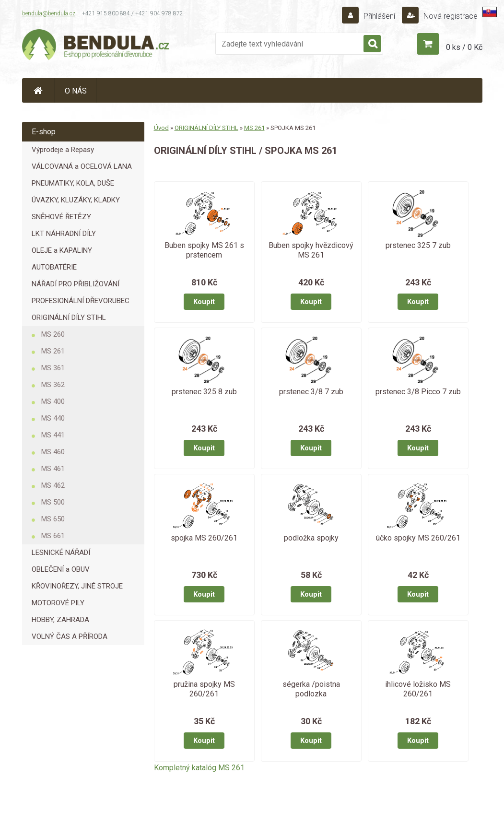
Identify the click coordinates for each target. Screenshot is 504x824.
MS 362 (53, 385)
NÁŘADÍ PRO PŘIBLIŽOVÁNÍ (76, 284)
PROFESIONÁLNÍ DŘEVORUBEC (81, 301)
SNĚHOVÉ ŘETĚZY (61, 217)
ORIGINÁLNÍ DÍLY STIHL (69, 318)
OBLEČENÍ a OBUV (61, 569)
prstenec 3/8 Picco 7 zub (418, 392)
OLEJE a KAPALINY (62, 250)
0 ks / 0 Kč (464, 47)
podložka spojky (311, 538)
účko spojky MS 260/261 (418, 538)
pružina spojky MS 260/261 (204, 689)
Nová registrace (450, 16)
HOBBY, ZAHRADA (60, 620)
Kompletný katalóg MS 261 (199, 768)
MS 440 (53, 418)
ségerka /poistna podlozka (311, 689)
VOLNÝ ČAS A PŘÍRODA (70, 636)
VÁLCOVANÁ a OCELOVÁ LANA (82, 166)
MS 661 (53, 536)
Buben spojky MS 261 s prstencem (204, 250)
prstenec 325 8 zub (204, 392)
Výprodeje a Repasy (63, 150)
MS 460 (53, 452)
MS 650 (53, 519)
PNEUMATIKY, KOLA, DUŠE (73, 183)
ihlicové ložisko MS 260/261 (418, 689)
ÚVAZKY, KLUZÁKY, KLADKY (76, 200)
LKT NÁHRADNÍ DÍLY (64, 234)
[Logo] (96, 46)
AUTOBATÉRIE (54, 267)
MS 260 (53, 334)
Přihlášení (379, 16)
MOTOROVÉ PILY (58, 603)
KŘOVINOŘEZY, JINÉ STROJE (77, 586)
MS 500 (53, 502)
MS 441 (53, 435)
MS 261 (53, 351)
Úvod (161, 128)
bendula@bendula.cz (49, 13)
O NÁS (76, 91)
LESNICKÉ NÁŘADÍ (61, 553)
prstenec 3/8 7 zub (311, 392)
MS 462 (53, 485)
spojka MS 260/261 (204, 538)
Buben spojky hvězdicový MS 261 (311, 250)
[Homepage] (38, 90)
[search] (372, 44)
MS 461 (53, 469)
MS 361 (53, 368)
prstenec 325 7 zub (418, 245)
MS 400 (53, 401)
